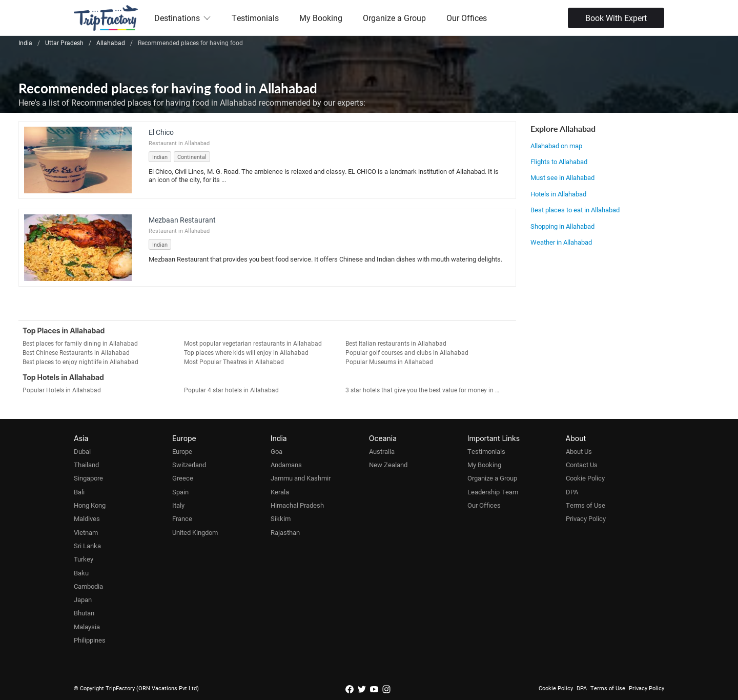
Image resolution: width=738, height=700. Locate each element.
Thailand (86, 465)
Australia (382, 451)
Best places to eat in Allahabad (575, 210)
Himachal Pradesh (297, 505)
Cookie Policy (585, 478)
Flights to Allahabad (559, 162)
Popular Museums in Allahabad (389, 362)
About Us (579, 451)
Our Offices (467, 18)
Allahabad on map (556, 146)
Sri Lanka (87, 546)
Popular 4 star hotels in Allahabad (231, 390)
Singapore (88, 478)
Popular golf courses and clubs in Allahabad (407, 352)
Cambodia (88, 586)
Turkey (84, 559)
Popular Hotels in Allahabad (62, 390)
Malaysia (87, 627)
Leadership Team (493, 492)
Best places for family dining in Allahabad (80, 343)
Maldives (87, 518)
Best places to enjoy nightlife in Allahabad (80, 362)
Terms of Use (586, 505)
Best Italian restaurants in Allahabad (396, 343)
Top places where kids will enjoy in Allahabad (246, 352)
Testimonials (255, 18)
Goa (276, 451)
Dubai (82, 451)
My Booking (321, 18)
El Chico (161, 132)
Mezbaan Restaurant (182, 220)
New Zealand (388, 465)
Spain (180, 492)
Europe (182, 451)
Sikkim (281, 518)
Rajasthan (285, 532)
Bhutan (84, 613)
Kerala (280, 492)
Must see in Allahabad (562, 177)
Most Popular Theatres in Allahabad (234, 362)
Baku (81, 573)
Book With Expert (616, 18)
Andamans (286, 465)
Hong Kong (90, 505)
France (182, 518)
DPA (572, 492)
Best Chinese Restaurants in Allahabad (76, 352)
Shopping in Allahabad (562, 226)
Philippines (90, 640)
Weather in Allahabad (561, 242)
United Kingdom (195, 532)
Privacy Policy (586, 518)
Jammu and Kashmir (301, 478)
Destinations (183, 18)
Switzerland (189, 465)
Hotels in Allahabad (558, 194)
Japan (83, 599)
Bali (79, 492)
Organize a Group (394, 18)
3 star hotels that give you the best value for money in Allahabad (426, 390)
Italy (178, 505)
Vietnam (86, 532)
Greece (183, 478)
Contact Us (582, 465)
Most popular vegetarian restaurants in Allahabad (253, 343)
